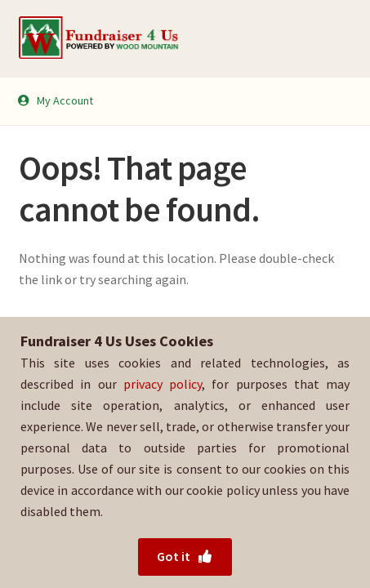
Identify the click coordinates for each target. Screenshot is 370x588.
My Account (55, 100)
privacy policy (163, 384)
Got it (185, 556)
